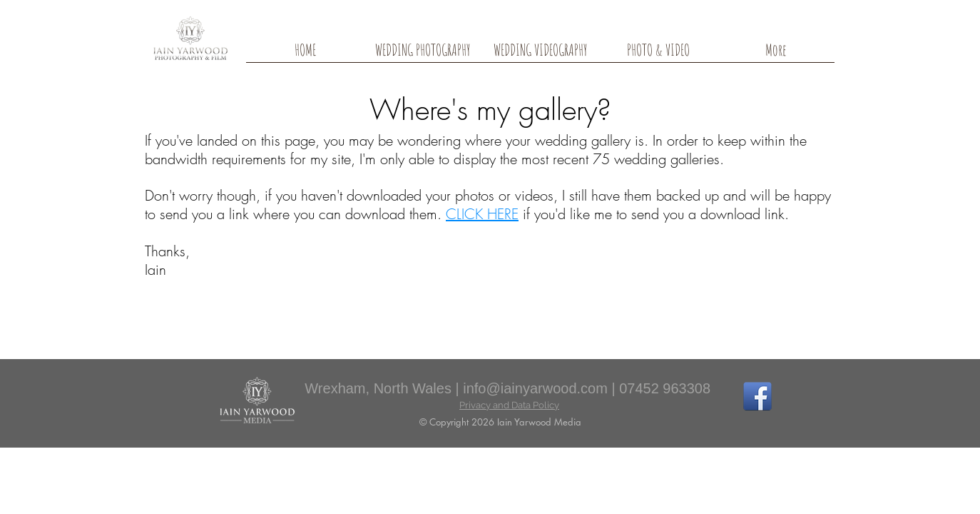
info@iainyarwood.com (535, 388)
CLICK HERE (482, 214)
